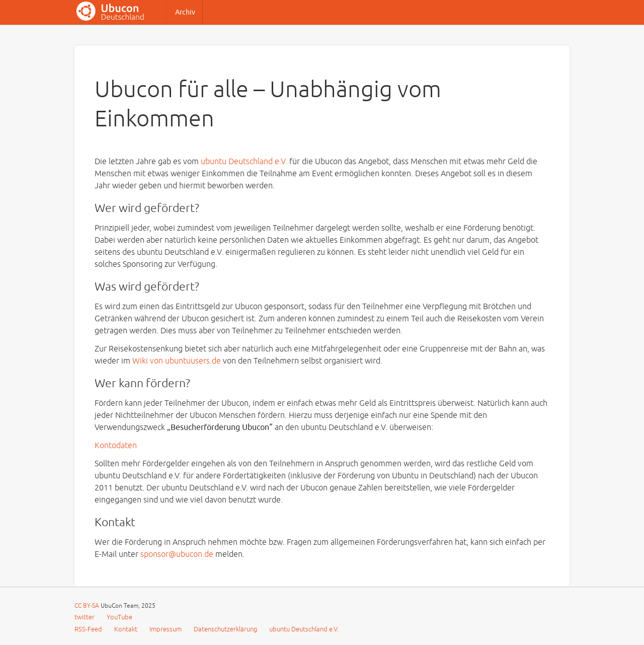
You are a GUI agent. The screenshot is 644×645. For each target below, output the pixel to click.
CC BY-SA (88, 606)
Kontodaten (116, 446)
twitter (85, 617)
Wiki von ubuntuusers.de (177, 361)
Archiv (185, 12)
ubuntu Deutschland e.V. (244, 162)
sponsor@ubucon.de (177, 554)
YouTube (119, 617)
